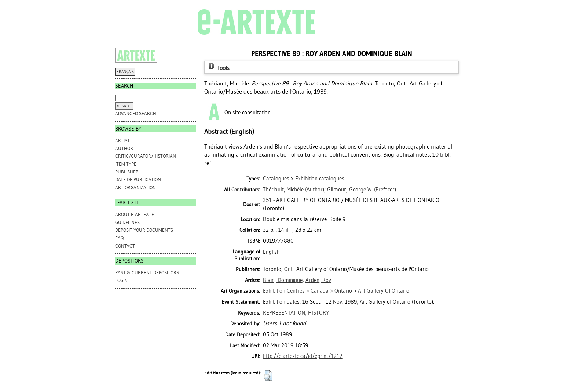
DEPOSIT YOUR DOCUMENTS (144, 230)
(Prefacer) (362, 190)
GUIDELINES (127, 222)
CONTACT (125, 246)
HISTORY (318, 313)
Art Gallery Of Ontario (384, 291)
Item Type (126, 164)
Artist (122, 141)
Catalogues (276, 179)
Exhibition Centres (284, 291)
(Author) (294, 190)
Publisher (127, 172)
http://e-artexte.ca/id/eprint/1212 (303, 356)
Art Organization (135, 188)
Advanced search (136, 113)
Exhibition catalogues (320, 179)
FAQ (119, 238)
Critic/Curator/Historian (146, 156)
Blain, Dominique (283, 280)
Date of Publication (138, 179)
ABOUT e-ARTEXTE (135, 214)
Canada (320, 291)
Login (121, 280)
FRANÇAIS (125, 72)
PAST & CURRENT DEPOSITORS (147, 273)
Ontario (343, 291)
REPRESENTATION (284, 313)
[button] (268, 376)
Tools (218, 68)
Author (124, 148)
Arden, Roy (318, 280)
